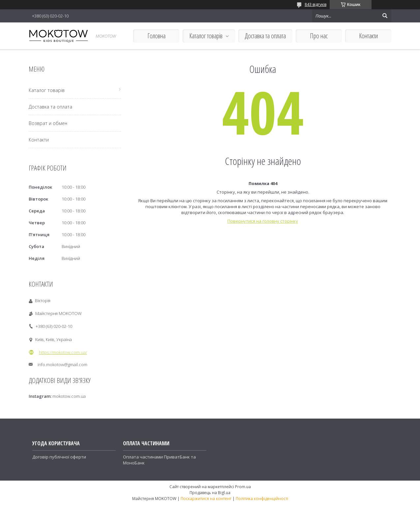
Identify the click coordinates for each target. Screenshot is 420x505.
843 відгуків (315, 4)
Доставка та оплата (265, 36)
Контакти (368, 36)
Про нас (319, 36)
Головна (156, 36)
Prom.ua (243, 487)
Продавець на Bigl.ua (210, 493)
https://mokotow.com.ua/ (63, 352)
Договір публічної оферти (59, 457)
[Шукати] (385, 16)
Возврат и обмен (48, 123)
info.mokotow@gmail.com (62, 364)
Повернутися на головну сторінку (263, 221)
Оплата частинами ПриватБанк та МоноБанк (159, 460)
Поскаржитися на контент (206, 499)
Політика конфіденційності (262, 499)
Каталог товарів (206, 36)
